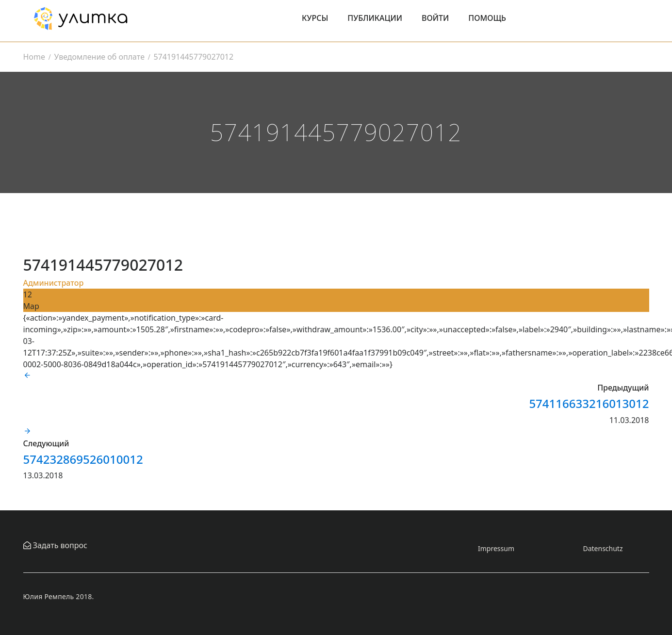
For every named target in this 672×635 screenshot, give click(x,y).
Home (34, 57)
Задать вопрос (59, 545)
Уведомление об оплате (99, 57)
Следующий (46, 443)
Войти (435, 18)
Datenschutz (603, 548)
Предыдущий (623, 388)
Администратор (54, 283)
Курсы (315, 18)
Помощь (487, 18)
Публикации (375, 18)
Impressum (496, 548)
